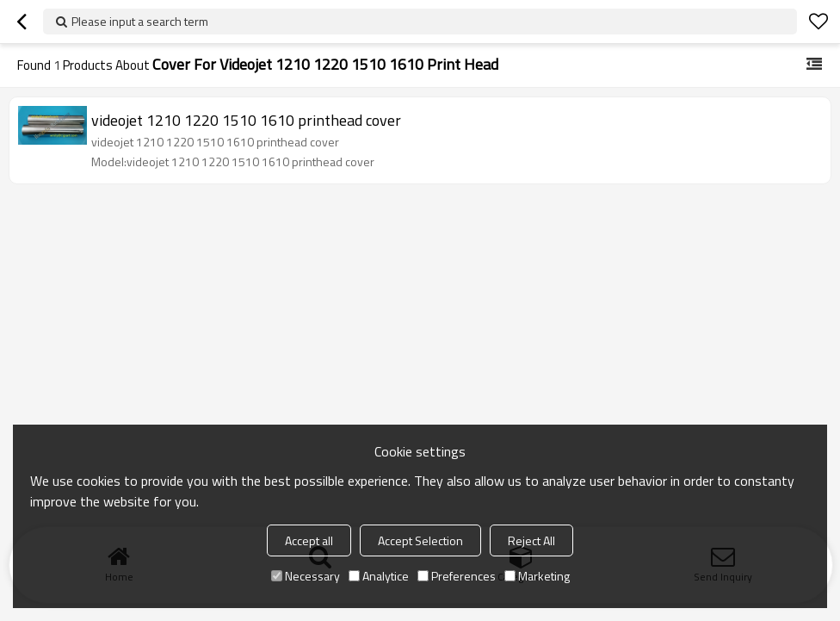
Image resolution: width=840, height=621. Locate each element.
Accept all (309, 540)
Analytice (379, 576)
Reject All (531, 540)
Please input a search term (140, 21)
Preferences (457, 576)
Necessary (306, 576)
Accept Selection (420, 540)
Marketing (537, 576)
